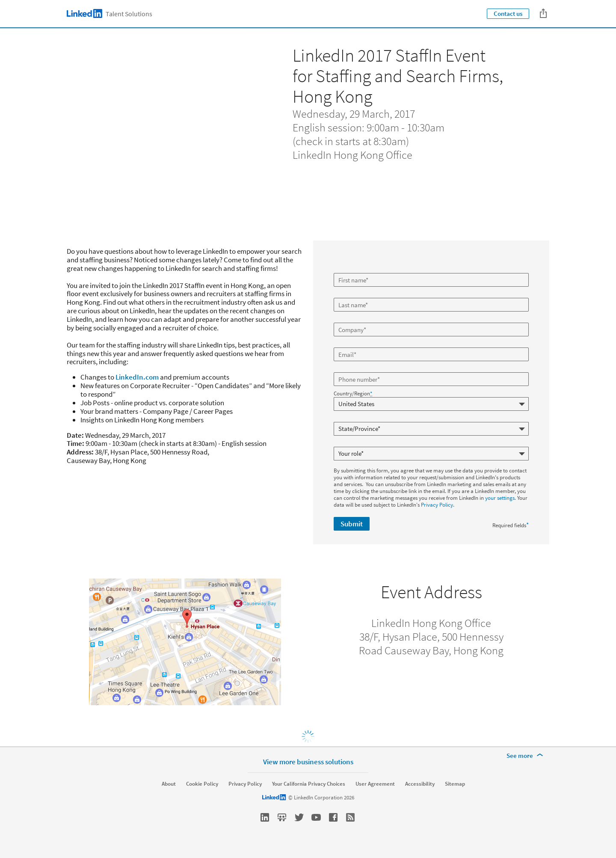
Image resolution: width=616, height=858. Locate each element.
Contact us (508, 13)
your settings (500, 498)
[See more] (526, 756)
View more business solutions (308, 762)
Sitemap (455, 784)
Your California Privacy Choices (309, 784)
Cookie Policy (202, 784)
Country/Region (353, 394)
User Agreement (375, 784)
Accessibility (420, 784)
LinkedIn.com (137, 377)
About (169, 784)
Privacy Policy (437, 505)
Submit (352, 524)
